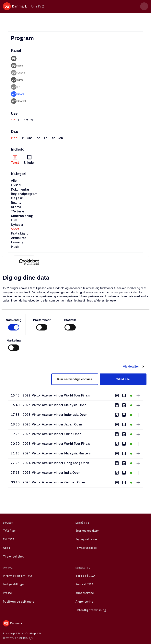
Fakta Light (19, 233)
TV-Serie (17, 211)
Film (14, 220)
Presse (7, 593)
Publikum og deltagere (19, 602)
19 (26, 120)
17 (13, 120)
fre (45, 138)
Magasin (17, 198)
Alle (14, 181)
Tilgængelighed (14, 557)
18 (19, 120)
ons (30, 138)
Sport (15, 229)
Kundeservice (85, 593)
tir (22, 138)
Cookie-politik (33, 634)
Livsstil (16, 185)
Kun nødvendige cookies (75, 379)
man (14, 138)
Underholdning (22, 216)
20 (32, 120)
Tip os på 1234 (85, 576)
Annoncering (84, 602)
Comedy (17, 242)
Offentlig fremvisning (91, 610)
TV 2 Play (9, 531)
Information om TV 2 (17, 576)
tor (37, 138)
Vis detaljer (131, 366)
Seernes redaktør (87, 531)
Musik (15, 247)
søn (60, 138)
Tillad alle (123, 379)
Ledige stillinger (14, 584)
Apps (6, 548)
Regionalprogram (24, 194)
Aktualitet (18, 238)
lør (52, 138)
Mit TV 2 (8, 539)
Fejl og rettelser (86, 539)
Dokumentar (20, 189)
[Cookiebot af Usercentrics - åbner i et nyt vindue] (22, 262)
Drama (16, 207)
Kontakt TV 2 (84, 584)
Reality (16, 203)
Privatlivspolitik (86, 548)
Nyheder (17, 225)
